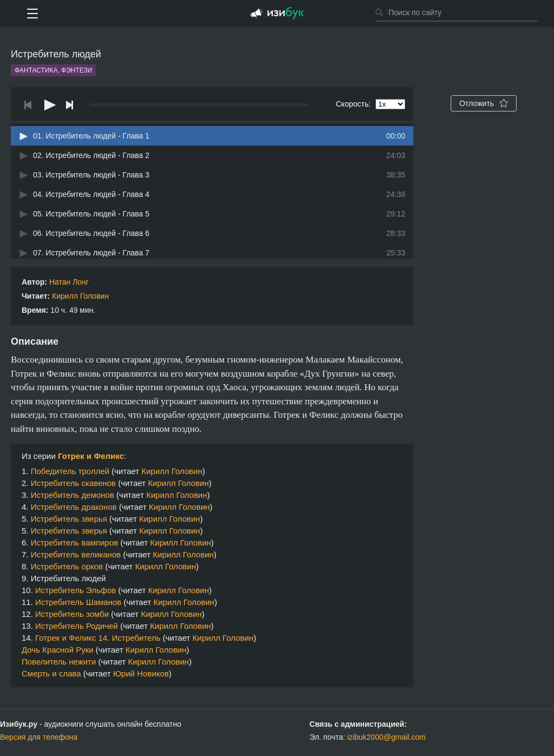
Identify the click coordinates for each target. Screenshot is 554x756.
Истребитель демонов (72, 495)
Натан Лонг (69, 282)
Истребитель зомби (72, 614)
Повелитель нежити (59, 662)
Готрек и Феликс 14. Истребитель (98, 638)
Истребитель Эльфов (75, 590)
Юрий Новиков (141, 673)
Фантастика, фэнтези (53, 70)
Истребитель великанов (76, 554)
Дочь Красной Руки (58, 650)
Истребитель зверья (69, 519)
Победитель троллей (70, 471)
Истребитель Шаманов (78, 602)
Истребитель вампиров (75, 543)
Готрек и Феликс (91, 456)
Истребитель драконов (74, 507)
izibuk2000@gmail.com (387, 737)
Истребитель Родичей (77, 626)
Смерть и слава (51, 673)
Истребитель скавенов (73, 483)
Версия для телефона (39, 737)
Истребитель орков (67, 566)
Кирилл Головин (80, 296)
